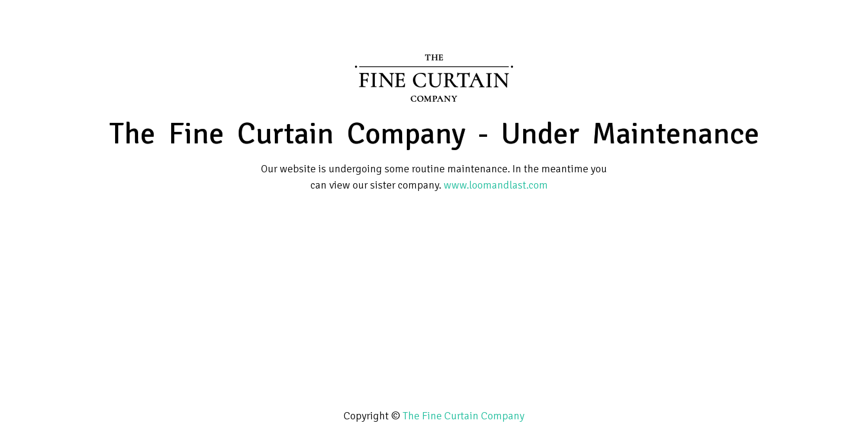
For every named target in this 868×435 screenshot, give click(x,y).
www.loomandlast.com (496, 185)
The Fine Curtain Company (464, 416)
